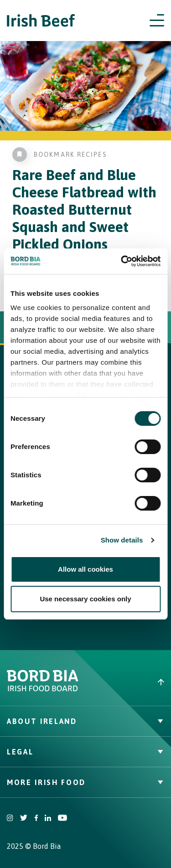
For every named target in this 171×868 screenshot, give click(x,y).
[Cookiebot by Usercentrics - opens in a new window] (122, 261)
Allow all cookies (85, 569)
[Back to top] (129, 682)
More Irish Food (85, 782)
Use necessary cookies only (85, 599)
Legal (85, 752)
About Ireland (85, 721)
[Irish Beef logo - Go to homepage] (41, 21)
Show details (122, 540)
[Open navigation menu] (157, 21)
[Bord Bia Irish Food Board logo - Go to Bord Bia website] (43, 689)
